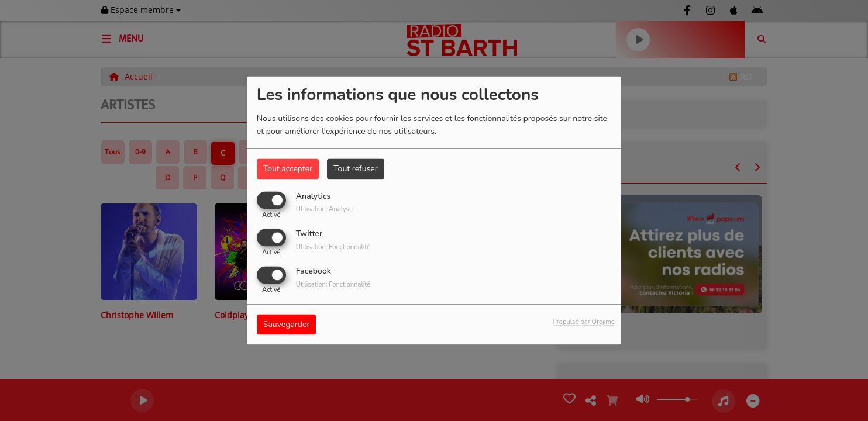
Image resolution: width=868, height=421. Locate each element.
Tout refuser (356, 169)
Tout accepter (288, 169)
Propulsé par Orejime (584, 322)
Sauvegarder (287, 325)
